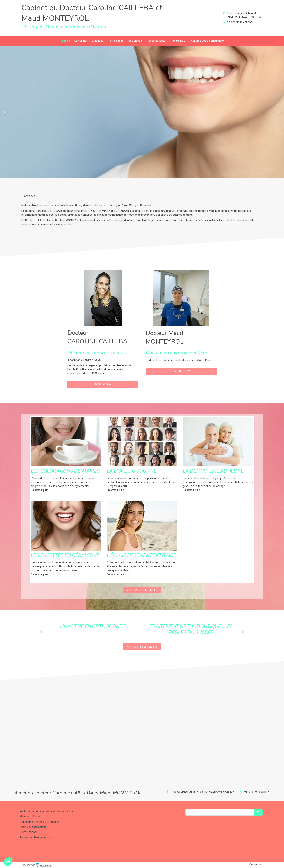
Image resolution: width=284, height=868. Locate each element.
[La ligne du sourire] (142, 442)
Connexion (256, 864)
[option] (142, 112)
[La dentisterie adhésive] (218, 442)
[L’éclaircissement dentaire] (142, 526)
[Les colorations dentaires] (66, 442)
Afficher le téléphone (240, 22)
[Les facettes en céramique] (66, 526)
